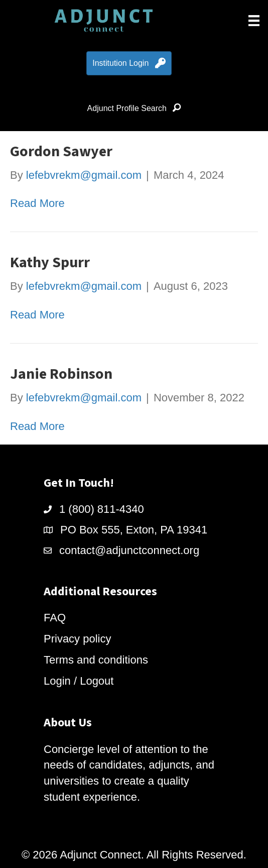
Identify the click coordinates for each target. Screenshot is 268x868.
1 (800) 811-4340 (102, 509)
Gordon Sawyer (61, 151)
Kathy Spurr (50, 262)
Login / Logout (79, 681)
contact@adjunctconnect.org (129, 550)
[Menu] (254, 21)
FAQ (55, 618)
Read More (37, 203)
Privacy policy (77, 639)
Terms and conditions (96, 660)
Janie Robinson (61, 374)
